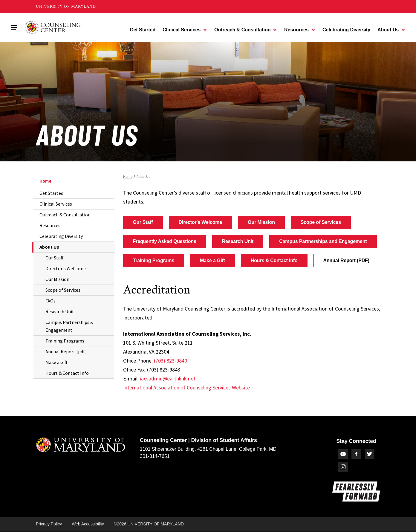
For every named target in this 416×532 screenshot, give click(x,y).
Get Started (51, 193)
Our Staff (54, 258)
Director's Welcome (66, 268)
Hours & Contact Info (67, 373)
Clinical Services (56, 204)
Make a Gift (56, 362)
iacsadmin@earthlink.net (168, 379)
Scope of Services (63, 290)
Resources (50, 225)
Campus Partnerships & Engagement (69, 326)
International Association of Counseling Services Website (186, 387)
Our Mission (57, 279)
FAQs (51, 301)
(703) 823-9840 (170, 361)
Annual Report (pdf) (66, 351)
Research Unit (60, 311)
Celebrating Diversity (61, 236)
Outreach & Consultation (65, 215)
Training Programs (65, 341)
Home (45, 181)
